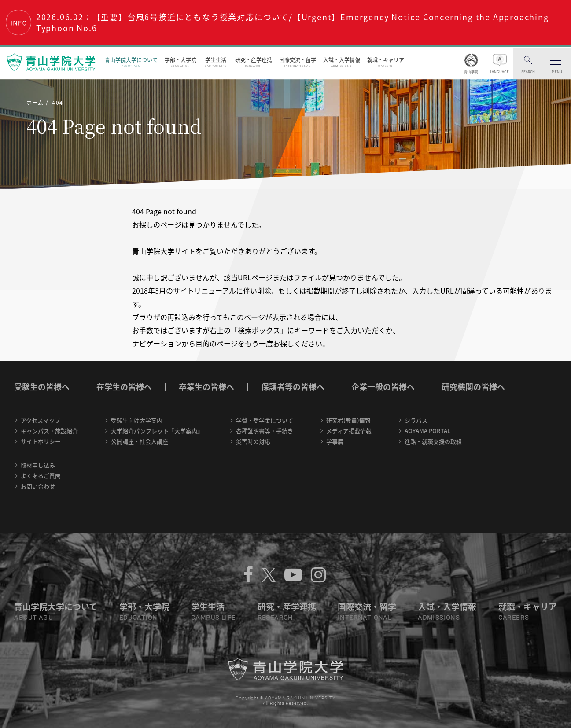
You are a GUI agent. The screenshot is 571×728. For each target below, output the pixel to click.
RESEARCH (275, 618)
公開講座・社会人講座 (140, 441)
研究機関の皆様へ (473, 387)
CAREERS (514, 618)
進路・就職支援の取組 (433, 441)
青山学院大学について (131, 62)
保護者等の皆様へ (293, 387)
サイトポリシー (41, 441)
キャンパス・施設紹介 (49, 431)
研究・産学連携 (254, 62)
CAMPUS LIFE (213, 618)
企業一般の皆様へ (383, 387)
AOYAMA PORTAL (427, 431)
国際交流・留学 (298, 62)
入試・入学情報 (342, 62)
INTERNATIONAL (365, 618)
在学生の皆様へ (124, 387)
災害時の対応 (253, 441)
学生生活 (216, 62)
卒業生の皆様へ (206, 387)
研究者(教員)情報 (348, 420)
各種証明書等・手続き (265, 431)
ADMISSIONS (439, 618)
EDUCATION (138, 618)
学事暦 (335, 441)
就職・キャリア (386, 62)
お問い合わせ (38, 486)
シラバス (416, 420)
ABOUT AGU (33, 618)
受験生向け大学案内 (137, 420)
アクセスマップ (41, 420)
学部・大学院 (181, 62)
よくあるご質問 (41, 476)
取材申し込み (38, 465)
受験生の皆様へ (42, 387)
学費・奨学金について (265, 420)
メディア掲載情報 (349, 431)
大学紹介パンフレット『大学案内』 (157, 431)
